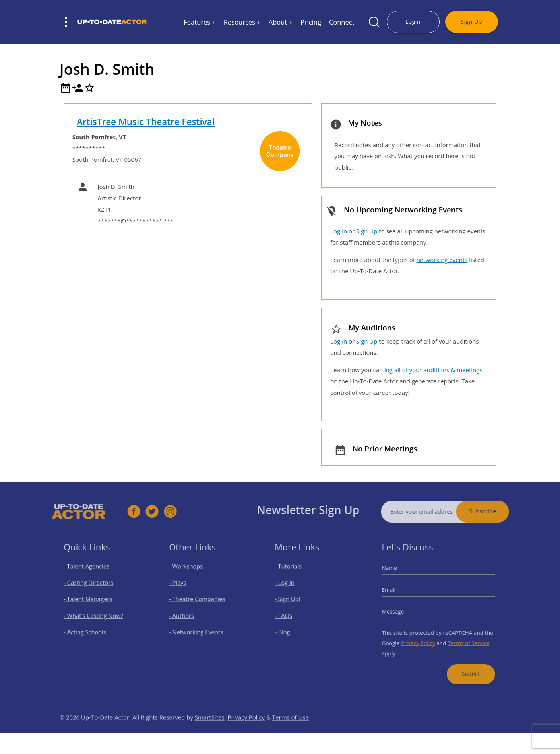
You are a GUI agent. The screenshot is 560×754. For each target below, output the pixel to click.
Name (397, 575)
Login (413, 22)
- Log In (290, 587)
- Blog (288, 629)
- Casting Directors (91, 587)
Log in (339, 231)
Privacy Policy (421, 638)
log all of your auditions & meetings (433, 370)
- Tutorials (293, 573)
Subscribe (496, 511)
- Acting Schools (88, 629)
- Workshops (190, 573)
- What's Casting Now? (95, 615)
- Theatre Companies (200, 601)
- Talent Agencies (89, 573)
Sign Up (471, 22)
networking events (442, 260)
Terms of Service (464, 638)
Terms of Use (291, 731)
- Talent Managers (91, 601)
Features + (200, 22)
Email (396, 593)
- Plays (183, 587)
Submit (466, 665)
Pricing (311, 22)
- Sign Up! (292, 601)
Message (400, 612)
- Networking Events (199, 629)
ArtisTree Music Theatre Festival (146, 122)
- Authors (186, 615)
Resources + (242, 22)
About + (281, 22)
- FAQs (289, 615)
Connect (342, 22)
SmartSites (210, 731)
